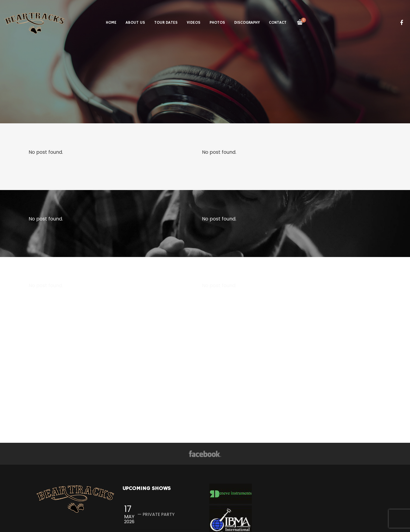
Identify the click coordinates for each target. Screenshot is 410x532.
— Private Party (156, 514)
